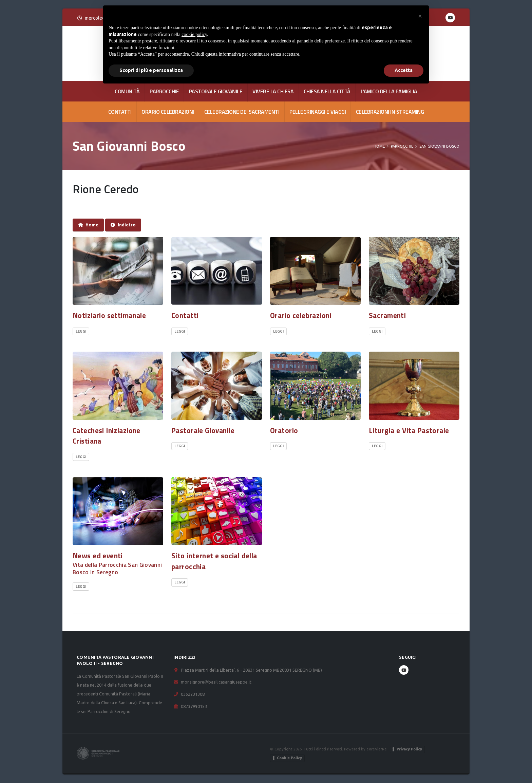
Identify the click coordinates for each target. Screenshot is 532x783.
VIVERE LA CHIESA (273, 91)
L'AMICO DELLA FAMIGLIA (389, 91)
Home (379, 146)
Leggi (81, 331)
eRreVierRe (377, 749)
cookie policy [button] (194, 34)
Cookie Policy (289, 758)
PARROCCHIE (164, 91)
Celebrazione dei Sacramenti (242, 112)
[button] (420, 16)
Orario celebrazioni (168, 112)
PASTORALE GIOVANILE (216, 91)
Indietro (123, 225)
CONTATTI (120, 112)
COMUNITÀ (127, 91)
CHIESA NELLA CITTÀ (327, 91)
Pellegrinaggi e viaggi (318, 112)
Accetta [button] (404, 70)
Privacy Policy (409, 749)
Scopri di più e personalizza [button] (151, 70)
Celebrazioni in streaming (390, 112)
